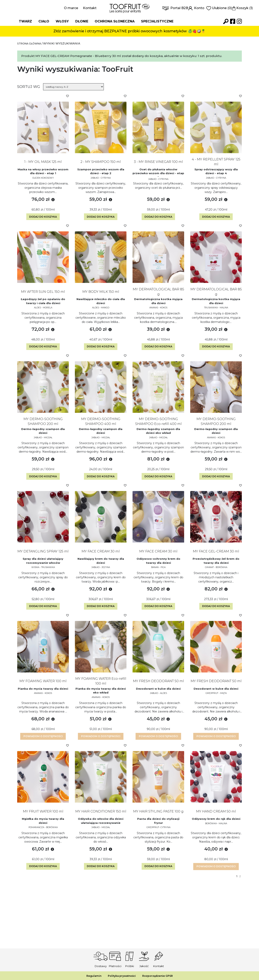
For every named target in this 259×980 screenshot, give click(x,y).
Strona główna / (32, 43)
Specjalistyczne (157, 21)
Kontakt (90, 8)
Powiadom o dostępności (43, 759)
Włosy (62, 21)
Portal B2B (175, 8)
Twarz (25, 21)
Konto (196, 8)
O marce (71, 8)
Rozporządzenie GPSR (160, 976)
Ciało (44, 21)
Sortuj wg (29, 87)
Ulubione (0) (219, 8)
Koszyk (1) (242, 8)
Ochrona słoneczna (115, 21)
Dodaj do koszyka (43, 221)
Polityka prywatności (121, 976)
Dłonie (82, 21)
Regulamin (91, 976)
